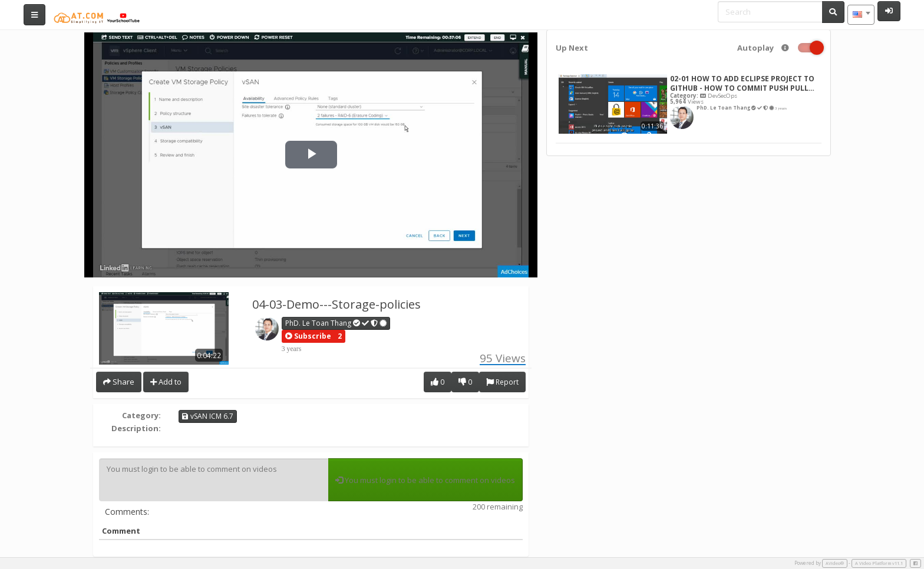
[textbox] (861, 15)
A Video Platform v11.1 (879, 563)
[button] (308, 336)
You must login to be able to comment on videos (214, 480)
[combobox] (861, 15)
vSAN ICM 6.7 (208, 416)
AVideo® (835, 563)
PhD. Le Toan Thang (336, 323)
